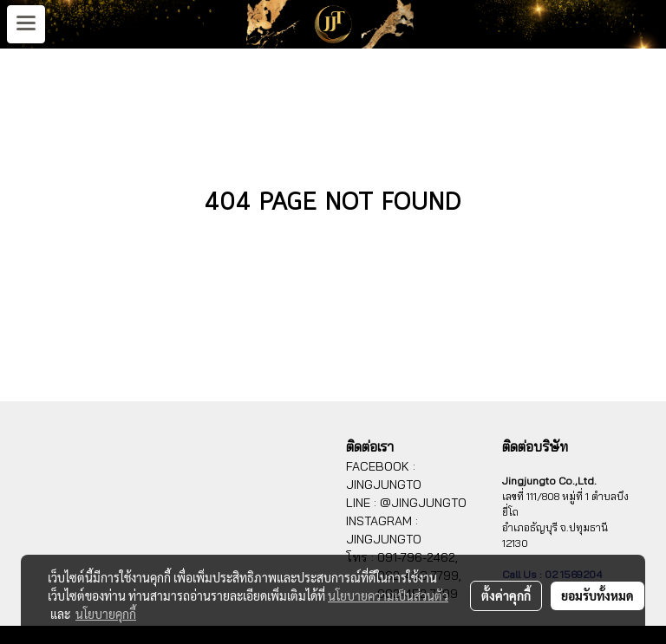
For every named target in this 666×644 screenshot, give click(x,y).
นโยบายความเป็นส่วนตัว (388, 595)
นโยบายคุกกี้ (106, 614)
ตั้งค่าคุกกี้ (506, 595)
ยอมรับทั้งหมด (597, 595)
